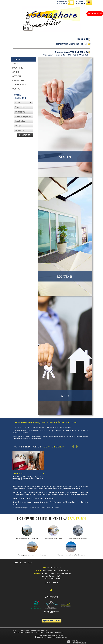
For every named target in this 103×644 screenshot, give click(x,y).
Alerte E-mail (19, 85)
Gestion (17, 76)
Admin (37, 632)
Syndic (16, 72)
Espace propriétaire (51, 621)
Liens (33, 632)
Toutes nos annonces (46, 632)
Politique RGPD (58, 632)
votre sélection (62, 3)
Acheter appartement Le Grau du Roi (27, 539)
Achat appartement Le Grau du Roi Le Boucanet (32, 555)
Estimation (18, 80)
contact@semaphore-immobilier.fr (72, 44)
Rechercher (25, 135)
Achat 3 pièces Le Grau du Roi (78, 539)
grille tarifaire (50, 498)
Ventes (16, 64)
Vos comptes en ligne (95, 13)
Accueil (16, 59)
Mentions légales (26, 632)
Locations (18, 68)
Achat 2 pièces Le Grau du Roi (53, 539)
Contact (17, 89)
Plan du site (16, 632)
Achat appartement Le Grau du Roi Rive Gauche (71, 555)
